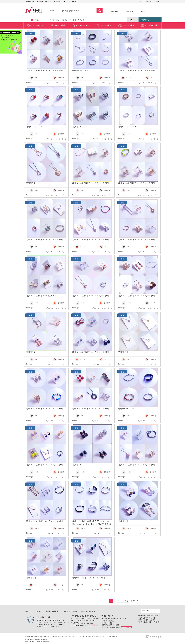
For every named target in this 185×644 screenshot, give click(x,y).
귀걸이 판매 (123, 521)
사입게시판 (129, 11)
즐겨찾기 (75, 1)
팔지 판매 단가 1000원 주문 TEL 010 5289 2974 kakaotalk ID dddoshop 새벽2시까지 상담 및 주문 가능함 (92, 524)
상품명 (52, 11)
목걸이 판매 (123, 352)
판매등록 (115, 11)
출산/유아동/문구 (81, 25)
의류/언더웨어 (58, 25)
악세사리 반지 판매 (34, 127)
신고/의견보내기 (92, 625)
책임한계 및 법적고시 (69, 611)
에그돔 (67, 1)
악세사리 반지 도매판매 (128, 127)
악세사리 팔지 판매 (80, 70)
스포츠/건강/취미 (127, 25)
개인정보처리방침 (52, 611)
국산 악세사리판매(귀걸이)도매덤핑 (41, 296)
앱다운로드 (30, 2)
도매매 (48, 1)
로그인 (142, 1)
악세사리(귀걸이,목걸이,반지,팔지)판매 (88, 577)
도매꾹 (40, 1)
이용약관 (38, 611)
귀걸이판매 (77, 127)
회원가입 (149, 1)
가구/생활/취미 (104, 25)
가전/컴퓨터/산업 (150, 25)
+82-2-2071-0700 (87, 623)
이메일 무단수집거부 (88, 611)
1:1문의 (157, 1)
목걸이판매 (31, 183)
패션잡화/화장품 (35, 25)
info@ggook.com (81, 625)
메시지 (143, 11)
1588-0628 (78, 621)
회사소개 (28, 611)
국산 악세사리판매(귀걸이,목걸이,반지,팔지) (45, 70)
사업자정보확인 (126, 627)
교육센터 (58, 1)
